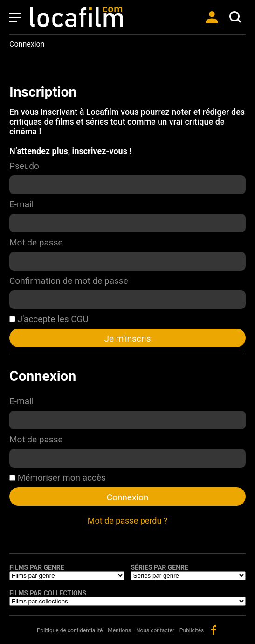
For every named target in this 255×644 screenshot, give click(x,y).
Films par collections (48, 593)
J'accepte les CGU (49, 319)
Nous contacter (155, 630)
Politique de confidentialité (70, 630)
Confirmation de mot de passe (69, 281)
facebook (214, 630)
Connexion (128, 497)
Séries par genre (160, 567)
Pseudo (24, 166)
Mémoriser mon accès (58, 478)
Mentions (119, 630)
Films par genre (37, 567)
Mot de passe (36, 242)
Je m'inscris (127, 339)
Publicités (192, 630)
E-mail (21, 204)
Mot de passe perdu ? (128, 521)
